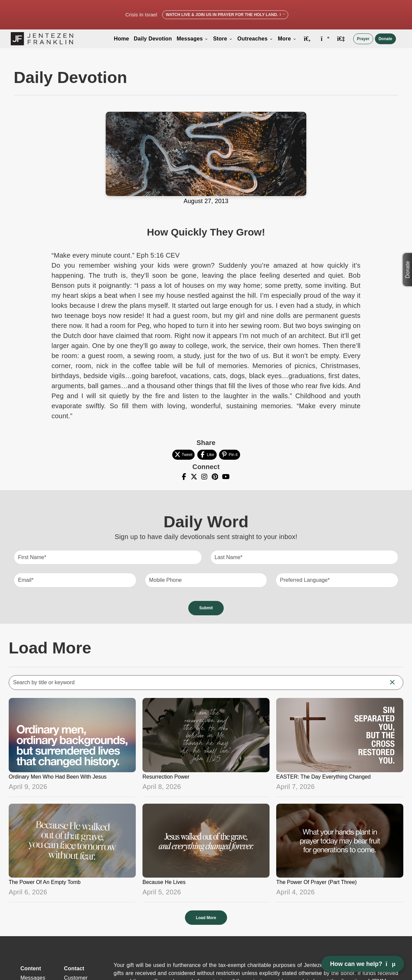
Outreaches (255, 39)
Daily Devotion (153, 39)
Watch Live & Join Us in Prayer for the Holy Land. (225, 15)
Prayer (363, 39)
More (287, 39)
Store (223, 39)
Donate (385, 39)
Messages (192, 39)
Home (122, 39)
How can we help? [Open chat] (363, 964)
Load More (206, 918)
